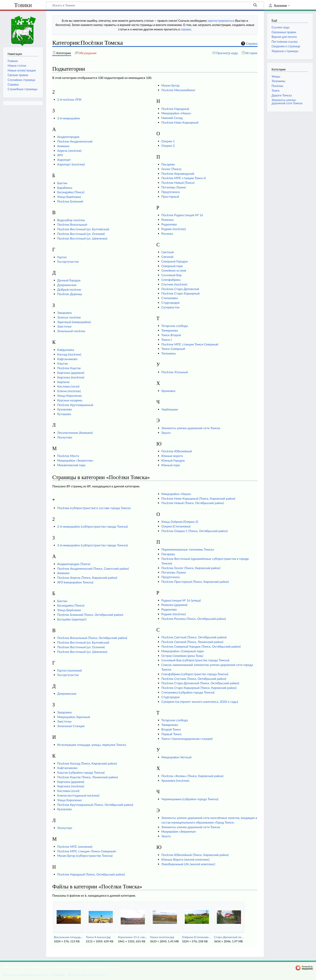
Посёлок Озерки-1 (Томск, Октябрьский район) (195, 531)
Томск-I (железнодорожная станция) (187, 739)
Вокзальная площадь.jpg (69, 937)
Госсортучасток (68, 262)
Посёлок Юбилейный (177, 451)
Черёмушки (170, 409)
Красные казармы (70, 400)
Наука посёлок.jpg (162, 937)
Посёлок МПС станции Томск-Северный (190, 344)
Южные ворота (172, 456)
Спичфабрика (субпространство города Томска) (195, 674)
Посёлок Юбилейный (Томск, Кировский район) (195, 855)
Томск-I (167, 340)
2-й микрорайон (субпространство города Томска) (93, 526)
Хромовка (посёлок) (175, 780)
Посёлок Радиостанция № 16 (182, 215)
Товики (23, 5)
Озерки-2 (168, 146)
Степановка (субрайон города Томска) (188, 692)
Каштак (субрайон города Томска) (81, 772)
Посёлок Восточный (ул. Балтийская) (83, 229)
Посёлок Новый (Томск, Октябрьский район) (193, 503)
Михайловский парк (71, 465)
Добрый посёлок (69, 289)
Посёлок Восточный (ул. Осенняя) (81, 234)
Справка (249, 43)
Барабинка (65, 188)
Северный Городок (175, 261)
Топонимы (169, 353)
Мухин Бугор (170, 85)
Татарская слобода (175, 326)
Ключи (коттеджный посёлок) (78, 795)
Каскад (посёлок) (69, 354)
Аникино (63, 146)
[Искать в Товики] (155, 5)
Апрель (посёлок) (69, 151)
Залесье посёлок (69, 317)
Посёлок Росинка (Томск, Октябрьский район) (194, 619)
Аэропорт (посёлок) (71, 164)
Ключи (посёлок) (69, 391)
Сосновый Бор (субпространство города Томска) (195, 660)
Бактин (62, 183)
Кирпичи (63, 382)
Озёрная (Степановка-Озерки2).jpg (197, 937)
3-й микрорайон (69, 118)
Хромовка (168, 391)
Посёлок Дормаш (70, 294)
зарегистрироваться (221, 21)
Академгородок (68, 137)
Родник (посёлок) (174, 229)
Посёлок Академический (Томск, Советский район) (93, 569)
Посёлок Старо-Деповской (180, 289)
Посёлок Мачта (68, 456)
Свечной (167, 257)
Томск (275, 90)
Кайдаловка (66, 350)
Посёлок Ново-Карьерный (180, 122)
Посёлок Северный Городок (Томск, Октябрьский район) (201, 646)
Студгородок (171, 303)
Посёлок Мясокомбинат (178, 90)
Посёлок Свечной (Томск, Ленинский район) (192, 642)
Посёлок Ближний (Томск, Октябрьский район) (90, 615)
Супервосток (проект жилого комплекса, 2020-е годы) (200, 702)
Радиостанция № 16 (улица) (181, 600)
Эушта (166, 433)
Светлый (168, 252)
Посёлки (277, 86)
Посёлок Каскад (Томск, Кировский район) (87, 763)
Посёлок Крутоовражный (75, 405)
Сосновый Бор (172, 275)
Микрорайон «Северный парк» (183, 651)
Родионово (169, 224)
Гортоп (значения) (70, 670)
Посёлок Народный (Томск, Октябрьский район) (91, 874)
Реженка (167, 220)
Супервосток (170, 307)
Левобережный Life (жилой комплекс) (188, 864)
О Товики (58, 975)
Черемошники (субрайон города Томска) (190, 799)
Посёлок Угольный (175, 372)
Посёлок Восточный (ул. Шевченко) (82, 238)
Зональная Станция (71, 726)
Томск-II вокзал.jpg (98, 937)
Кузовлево (65, 409)
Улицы (276, 76)
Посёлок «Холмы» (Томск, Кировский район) (192, 776)
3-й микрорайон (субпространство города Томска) (93, 545)
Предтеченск (171, 192)
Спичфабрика (171, 280)
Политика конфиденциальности (26, 975)
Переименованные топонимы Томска (188, 549)
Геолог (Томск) (171, 169)
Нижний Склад (172, 118)
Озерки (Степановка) (176, 526)
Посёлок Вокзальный (72, 224)
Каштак (63, 363)
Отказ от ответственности (86, 975)
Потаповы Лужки (174, 187)
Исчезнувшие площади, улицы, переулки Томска (92, 745)
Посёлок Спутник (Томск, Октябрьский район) (194, 679)
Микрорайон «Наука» (176, 113)
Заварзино (64, 313)
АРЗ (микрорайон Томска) (75, 582)
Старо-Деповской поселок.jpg (229, 937)
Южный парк (171, 465)
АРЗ (60, 155)
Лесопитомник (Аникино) (75, 433)
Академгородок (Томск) (74, 564)
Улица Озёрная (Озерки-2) (180, 522)
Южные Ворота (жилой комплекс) (186, 859)
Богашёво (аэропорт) (72, 619)
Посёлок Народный (175, 109)
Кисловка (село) (68, 386)
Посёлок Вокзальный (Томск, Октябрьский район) (92, 638)
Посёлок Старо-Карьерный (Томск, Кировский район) (199, 688)
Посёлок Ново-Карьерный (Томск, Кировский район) (198, 498)
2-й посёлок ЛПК (69, 99)
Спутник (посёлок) (174, 284)
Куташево (64, 414)
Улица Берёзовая (69, 197)
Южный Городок (173, 460)
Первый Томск (172, 734)
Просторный (170, 196)
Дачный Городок (69, 280)
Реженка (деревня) (175, 605)
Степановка (170, 298)
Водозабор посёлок (71, 220)
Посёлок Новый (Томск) (178, 183)
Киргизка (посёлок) (71, 377)
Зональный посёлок (71, 331)
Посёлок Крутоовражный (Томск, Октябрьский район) (95, 805)
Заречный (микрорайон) (74, 322)
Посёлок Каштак (69, 368)
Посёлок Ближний (70, 201)
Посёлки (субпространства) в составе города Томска (94, 508)
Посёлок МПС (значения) (75, 847)
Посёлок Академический (75, 141)
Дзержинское (67, 285)
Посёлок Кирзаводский (178, 174)
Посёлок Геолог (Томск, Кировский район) (191, 568)
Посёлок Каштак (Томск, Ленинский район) (88, 777)
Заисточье (64, 326)
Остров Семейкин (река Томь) (182, 656)
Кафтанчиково (67, 359)
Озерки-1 (168, 141)
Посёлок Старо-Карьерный (181, 293)
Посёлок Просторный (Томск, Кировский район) (195, 582)
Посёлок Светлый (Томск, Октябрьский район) (194, 637)
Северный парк (172, 266)
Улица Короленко (70, 396)
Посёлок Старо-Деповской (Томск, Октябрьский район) (200, 683)
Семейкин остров (174, 270)
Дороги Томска (282, 95)
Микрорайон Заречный (74, 717)
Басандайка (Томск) (71, 192)
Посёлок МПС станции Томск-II (184, 178)
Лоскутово (65, 437)
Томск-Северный (173, 349)
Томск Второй (171, 335)
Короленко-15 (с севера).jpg (133, 937)
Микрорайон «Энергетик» (75, 460)
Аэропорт (64, 160)
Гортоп (62, 257)
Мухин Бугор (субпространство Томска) (85, 856)
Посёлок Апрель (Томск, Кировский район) (87, 578)
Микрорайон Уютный (177, 757)
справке (186, 29)
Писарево (168, 164)
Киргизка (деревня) (71, 373)
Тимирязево (170, 330)
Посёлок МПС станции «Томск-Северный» (87, 851)
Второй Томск (171, 729)
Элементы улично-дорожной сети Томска (191, 428)
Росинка (167, 234)
